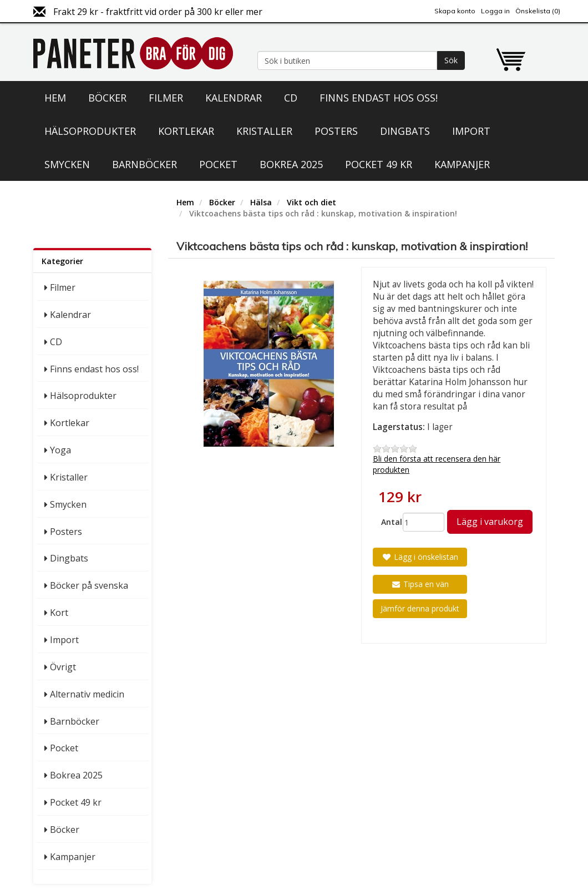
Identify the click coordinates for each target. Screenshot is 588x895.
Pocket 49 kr (379, 164)
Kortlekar (186, 131)
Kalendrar (234, 98)
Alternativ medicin (87, 694)
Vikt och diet (311, 202)
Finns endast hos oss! (379, 98)
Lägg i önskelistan (420, 557)
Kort (59, 613)
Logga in (495, 11)
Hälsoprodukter (90, 131)
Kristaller (264, 131)
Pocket (218, 164)
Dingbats (405, 131)
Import (471, 131)
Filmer (166, 98)
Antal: (388, 522)
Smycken (67, 164)
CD (291, 98)
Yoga (60, 450)
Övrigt (63, 667)
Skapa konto (455, 11)
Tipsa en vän (420, 584)
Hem (55, 98)
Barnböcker (145, 164)
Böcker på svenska (89, 585)
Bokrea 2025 (291, 164)
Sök (451, 60)
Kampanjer (462, 164)
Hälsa (261, 202)
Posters (336, 131)
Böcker (107, 98)
